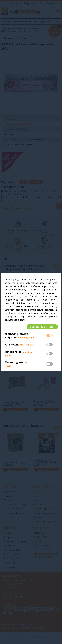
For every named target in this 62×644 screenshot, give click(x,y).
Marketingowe (14, 363)
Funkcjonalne (13, 353)
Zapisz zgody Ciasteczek (41, 327)
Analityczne (12, 345)
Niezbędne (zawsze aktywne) (16, 336)
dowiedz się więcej (26, 338)
